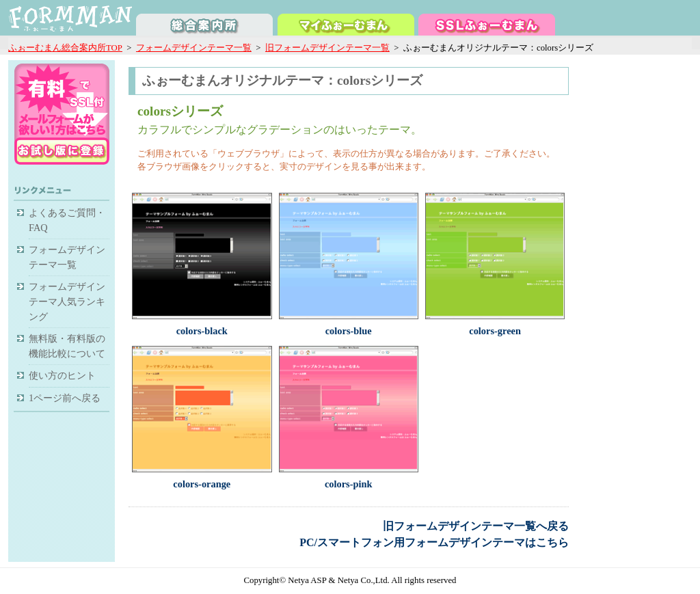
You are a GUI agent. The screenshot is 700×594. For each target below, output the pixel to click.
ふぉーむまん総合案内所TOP (65, 48)
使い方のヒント (62, 375)
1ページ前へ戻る (65, 398)
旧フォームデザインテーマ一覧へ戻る (476, 526)
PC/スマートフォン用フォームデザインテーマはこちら (434, 542)
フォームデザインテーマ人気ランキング (67, 301)
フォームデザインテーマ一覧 (194, 48)
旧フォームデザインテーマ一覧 (327, 48)
